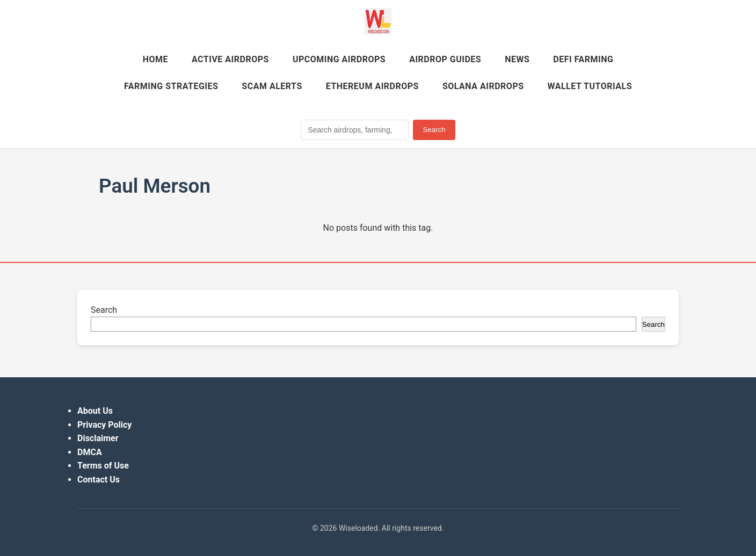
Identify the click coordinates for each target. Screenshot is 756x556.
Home (155, 59)
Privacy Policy (104, 425)
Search (434, 130)
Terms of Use (103, 466)
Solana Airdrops (483, 86)
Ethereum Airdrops (372, 86)
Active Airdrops (230, 59)
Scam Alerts (272, 86)
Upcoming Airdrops (339, 59)
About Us (95, 411)
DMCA (90, 452)
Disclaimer (98, 438)
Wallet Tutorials (590, 86)
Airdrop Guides (445, 59)
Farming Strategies (171, 86)
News (517, 59)
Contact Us (99, 480)
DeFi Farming (583, 59)
